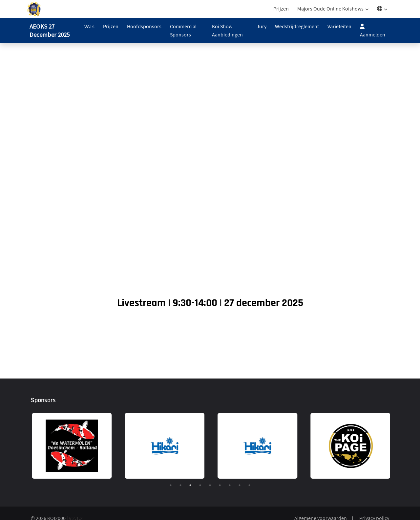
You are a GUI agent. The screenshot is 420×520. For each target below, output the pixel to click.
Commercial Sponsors (183, 30)
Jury (262, 26)
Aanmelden (373, 30)
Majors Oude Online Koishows (330, 9)
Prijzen (281, 9)
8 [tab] (240, 485)
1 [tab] (171, 485)
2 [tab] (180, 485)
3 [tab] (190, 485)
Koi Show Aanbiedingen (227, 30)
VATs (89, 26)
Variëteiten (339, 26)
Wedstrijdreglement (297, 26)
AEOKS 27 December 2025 (50, 30)
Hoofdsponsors (144, 26)
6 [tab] (220, 485)
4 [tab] (200, 485)
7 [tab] (230, 485)
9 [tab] (249, 485)
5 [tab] (210, 485)
